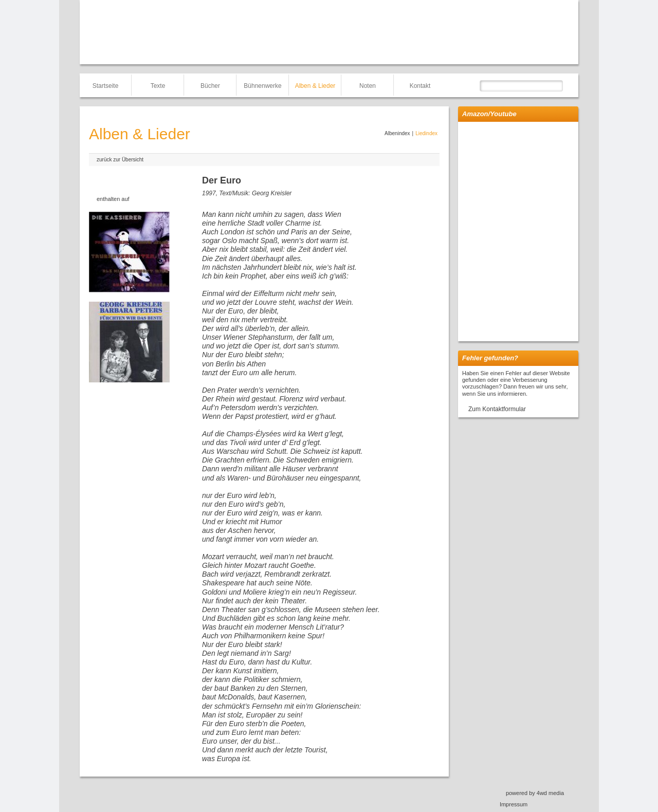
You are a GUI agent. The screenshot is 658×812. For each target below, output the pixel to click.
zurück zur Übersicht (120, 160)
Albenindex (397, 133)
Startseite (106, 86)
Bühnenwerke (262, 86)
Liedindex (426, 133)
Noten (368, 86)
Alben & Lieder (315, 86)
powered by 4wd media (535, 793)
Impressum (514, 804)
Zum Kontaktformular (497, 409)
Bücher (210, 86)
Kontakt (420, 86)
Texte (158, 86)
